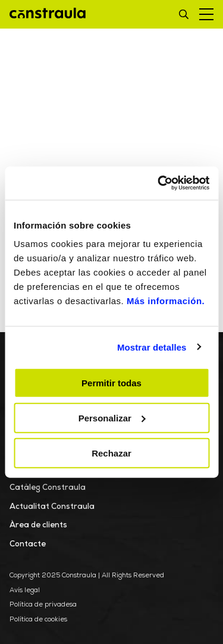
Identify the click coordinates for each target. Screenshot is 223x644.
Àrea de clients (38, 525)
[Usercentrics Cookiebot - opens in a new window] (159, 183)
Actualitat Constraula (52, 507)
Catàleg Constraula (48, 488)
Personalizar (112, 418)
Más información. (166, 301)
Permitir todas (111, 383)
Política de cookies (38, 620)
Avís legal (25, 591)
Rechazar (111, 453)
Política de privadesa (43, 605)
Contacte (28, 544)
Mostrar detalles (152, 347)
